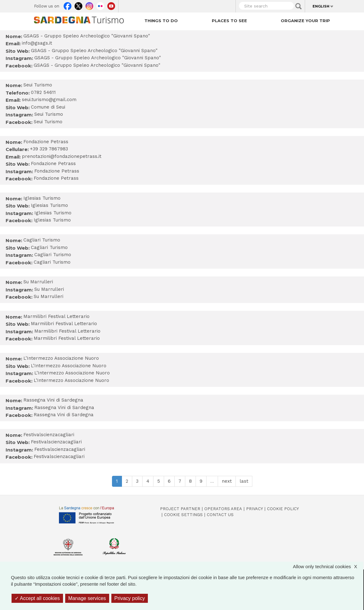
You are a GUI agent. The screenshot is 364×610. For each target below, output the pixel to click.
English (321, 6)
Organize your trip (305, 21)
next (227, 481)
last (244, 481)
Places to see (229, 21)
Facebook (68, 5)
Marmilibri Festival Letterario (64, 324)
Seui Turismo (49, 114)
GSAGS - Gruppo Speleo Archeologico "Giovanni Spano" (94, 51)
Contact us (220, 515)
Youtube (111, 5)
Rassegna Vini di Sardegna (64, 407)
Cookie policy (283, 509)
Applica (298, 6)
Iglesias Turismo (49, 205)
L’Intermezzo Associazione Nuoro (69, 366)
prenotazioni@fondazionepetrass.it (62, 156)
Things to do (161, 21)
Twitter (78, 5)
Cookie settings (183, 515)
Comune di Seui (48, 107)
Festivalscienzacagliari (56, 442)
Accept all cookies (37, 598)
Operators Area (223, 509)
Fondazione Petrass (53, 163)
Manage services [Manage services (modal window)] (87, 598)
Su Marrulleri (49, 289)
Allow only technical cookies (328, 566)
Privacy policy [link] (130, 598)
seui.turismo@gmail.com (49, 100)
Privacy (255, 509)
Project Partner (180, 509)
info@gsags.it (37, 43)
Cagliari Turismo (49, 247)
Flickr (100, 5)
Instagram (89, 5)
